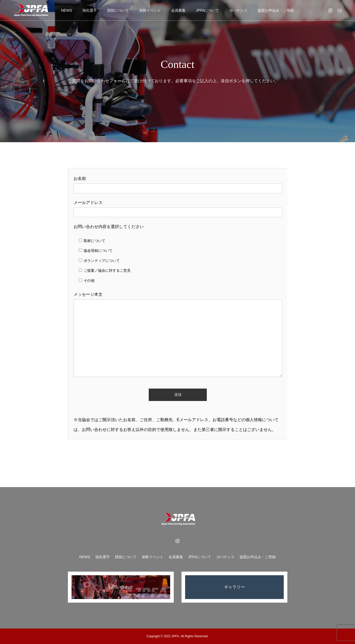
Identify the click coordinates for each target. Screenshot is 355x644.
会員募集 (178, 10)
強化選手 (90, 10)
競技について (118, 10)
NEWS (67, 10)
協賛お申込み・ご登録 (276, 10)
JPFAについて (207, 10)
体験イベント (150, 10)
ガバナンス (238, 10)
